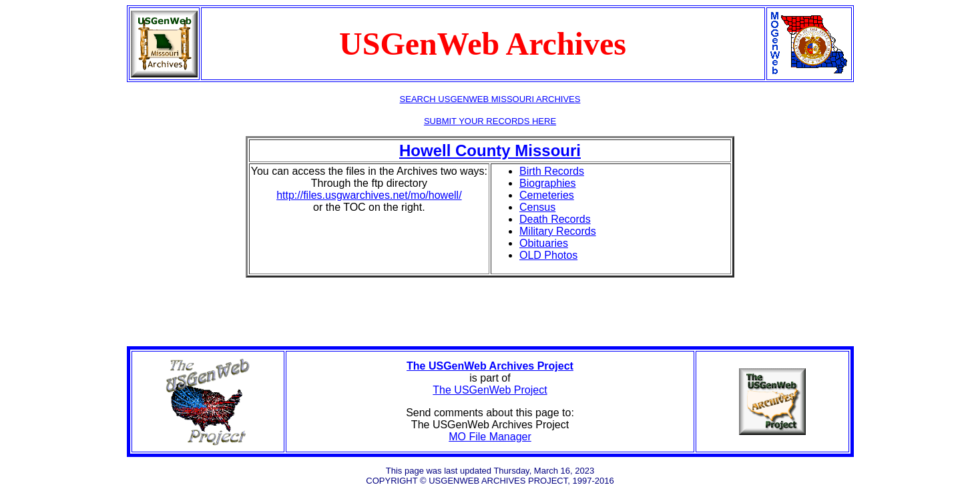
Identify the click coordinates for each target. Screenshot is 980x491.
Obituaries (544, 243)
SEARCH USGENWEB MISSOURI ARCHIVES (490, 99)
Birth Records (552, 171)
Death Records (555, 219)
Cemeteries (547, 195)
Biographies (548, 183)
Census (537, 207)
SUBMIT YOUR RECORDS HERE (490, 121)
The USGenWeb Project (490, 390)
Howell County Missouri (490, 150)
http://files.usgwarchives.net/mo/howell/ (369, 195)
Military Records (558, 231)
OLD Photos (548, 255)
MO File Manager (490, 437)
